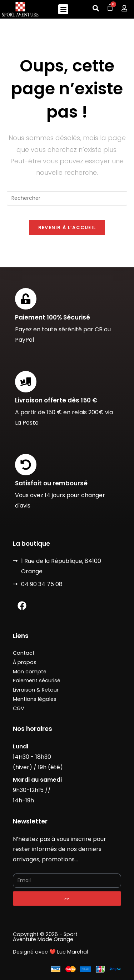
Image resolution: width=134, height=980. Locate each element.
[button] (63, 9)
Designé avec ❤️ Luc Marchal (50, 952)
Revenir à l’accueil (67, 227)
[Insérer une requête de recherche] (67, 198)
